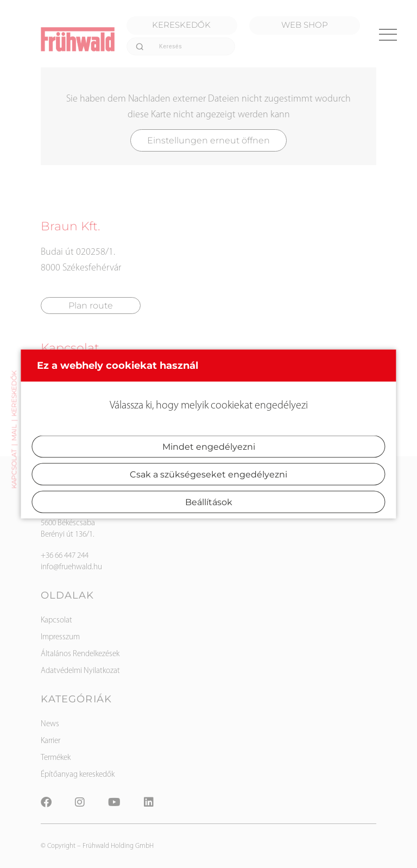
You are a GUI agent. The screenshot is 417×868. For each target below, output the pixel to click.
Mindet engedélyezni (209, 447)
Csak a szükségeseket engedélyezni (208, 474)
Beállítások (209, 502)
